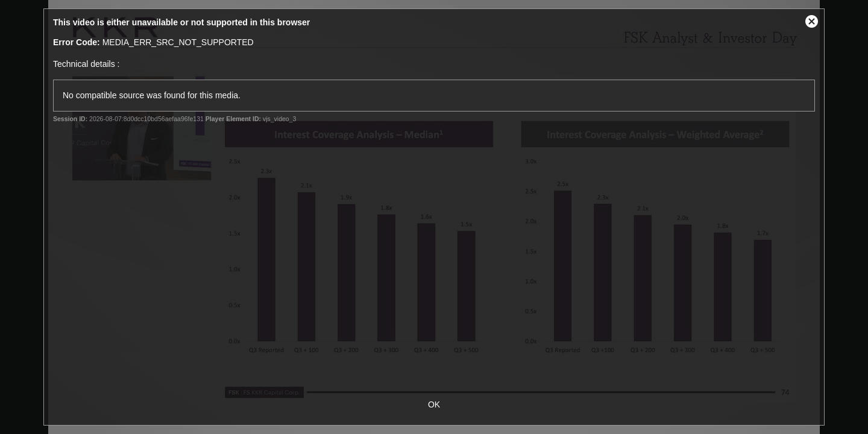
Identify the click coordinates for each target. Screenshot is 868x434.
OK (434, 404)
